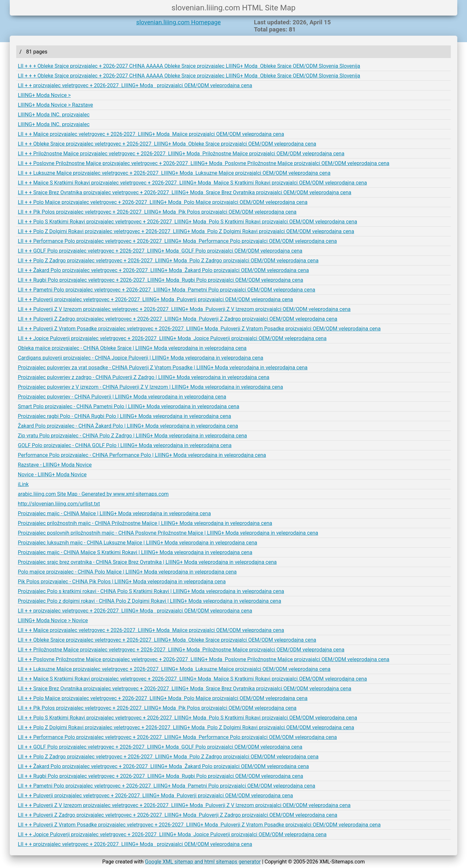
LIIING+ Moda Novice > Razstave (55, 105)
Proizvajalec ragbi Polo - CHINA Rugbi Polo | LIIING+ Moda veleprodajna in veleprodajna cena (124, 416)
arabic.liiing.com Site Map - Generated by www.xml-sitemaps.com (93, 494)
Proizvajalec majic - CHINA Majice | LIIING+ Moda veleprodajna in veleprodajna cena (114, 513)
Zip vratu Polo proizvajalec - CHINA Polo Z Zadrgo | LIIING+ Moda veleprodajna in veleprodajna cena (132, 436)
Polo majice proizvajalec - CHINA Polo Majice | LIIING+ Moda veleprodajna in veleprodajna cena (127, 572)
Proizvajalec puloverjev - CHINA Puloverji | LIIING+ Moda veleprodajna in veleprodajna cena (122, 397)
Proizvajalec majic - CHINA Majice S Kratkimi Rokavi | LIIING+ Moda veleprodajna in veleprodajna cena (135, 552)
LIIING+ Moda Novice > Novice (53, 620)
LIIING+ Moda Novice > (44, 95)
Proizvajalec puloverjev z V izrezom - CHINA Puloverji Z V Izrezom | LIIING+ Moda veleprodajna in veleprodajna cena (150, 387)
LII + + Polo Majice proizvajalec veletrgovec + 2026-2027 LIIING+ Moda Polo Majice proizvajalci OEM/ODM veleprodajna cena (163, 202)
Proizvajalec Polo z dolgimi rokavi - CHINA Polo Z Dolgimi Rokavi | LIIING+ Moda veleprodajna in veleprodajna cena (150, 601)
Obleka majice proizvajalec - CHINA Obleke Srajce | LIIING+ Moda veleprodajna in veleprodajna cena (132, 348)
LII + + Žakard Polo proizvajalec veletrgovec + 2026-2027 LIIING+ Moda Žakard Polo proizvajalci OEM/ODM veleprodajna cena (163, 270)
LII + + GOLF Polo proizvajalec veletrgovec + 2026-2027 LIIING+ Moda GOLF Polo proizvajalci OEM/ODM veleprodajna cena (160, 251)
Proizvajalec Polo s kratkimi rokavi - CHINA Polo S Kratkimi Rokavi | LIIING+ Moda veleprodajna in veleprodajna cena (151, 591)
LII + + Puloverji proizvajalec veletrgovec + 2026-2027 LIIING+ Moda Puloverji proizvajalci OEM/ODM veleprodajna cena (156, 299)
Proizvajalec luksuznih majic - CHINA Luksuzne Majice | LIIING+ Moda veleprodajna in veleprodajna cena (138, 543)
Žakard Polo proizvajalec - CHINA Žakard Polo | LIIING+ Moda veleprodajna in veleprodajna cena (128, 426)
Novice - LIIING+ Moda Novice (52, 475)
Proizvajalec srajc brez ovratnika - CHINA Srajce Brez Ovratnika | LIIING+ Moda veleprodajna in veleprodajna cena (147, 562)
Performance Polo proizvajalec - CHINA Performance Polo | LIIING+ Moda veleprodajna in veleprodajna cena (142, 455)
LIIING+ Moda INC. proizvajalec (54, 115)
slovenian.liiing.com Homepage (179, 22)
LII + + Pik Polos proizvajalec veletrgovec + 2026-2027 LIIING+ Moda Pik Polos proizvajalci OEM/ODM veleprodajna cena (157, 212)
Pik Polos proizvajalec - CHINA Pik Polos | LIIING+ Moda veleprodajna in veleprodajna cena (122, 582)
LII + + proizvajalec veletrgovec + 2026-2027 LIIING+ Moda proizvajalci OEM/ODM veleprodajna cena (135, 85)
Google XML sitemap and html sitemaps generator (203, 862)
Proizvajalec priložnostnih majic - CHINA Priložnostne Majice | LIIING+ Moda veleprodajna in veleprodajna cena (145, 523)
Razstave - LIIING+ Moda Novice (55, 465)
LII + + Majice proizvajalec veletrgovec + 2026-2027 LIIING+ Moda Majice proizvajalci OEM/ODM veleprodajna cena (151, 134)
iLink (23, 484)
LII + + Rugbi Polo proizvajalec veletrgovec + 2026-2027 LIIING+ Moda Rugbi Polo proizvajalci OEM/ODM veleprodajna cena (161, 280)
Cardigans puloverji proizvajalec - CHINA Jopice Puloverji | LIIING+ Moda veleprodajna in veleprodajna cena (141, 358)
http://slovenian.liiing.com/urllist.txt (59, 504)
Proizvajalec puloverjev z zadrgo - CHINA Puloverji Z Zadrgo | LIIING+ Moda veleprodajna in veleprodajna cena (144, 377)
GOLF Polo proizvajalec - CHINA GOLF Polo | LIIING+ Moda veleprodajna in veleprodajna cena (125, 445)
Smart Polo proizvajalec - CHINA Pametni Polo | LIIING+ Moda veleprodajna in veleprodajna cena (129, 406)
